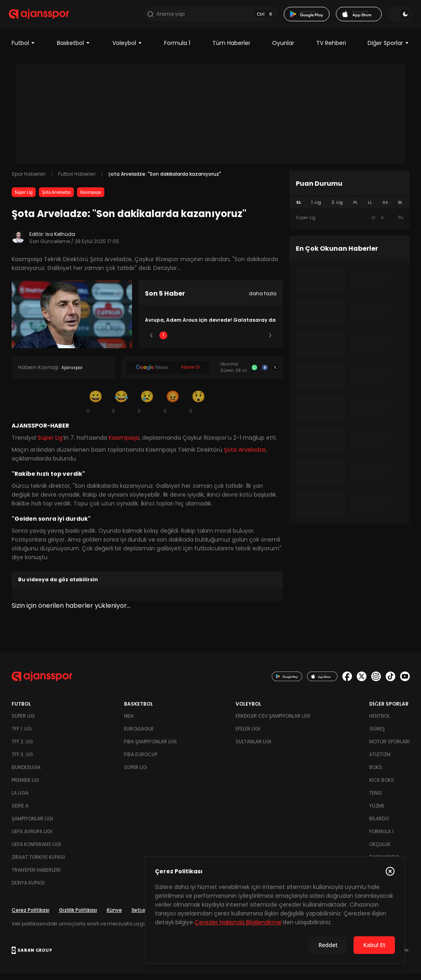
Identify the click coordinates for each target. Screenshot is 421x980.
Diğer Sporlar (388, 50)
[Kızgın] (173, 408)
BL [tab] (400, 209)
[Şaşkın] (199, 408)
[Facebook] (265, 374)
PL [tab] (355, 209)
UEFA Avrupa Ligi (32, 838)
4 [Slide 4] (234, 342)
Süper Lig (24, 199)
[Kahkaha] (122, 408)
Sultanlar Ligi (253, 748)
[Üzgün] (147, 408)
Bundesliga (26, 774)
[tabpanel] (350, 225)
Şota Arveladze (56, 199)
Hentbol (379, 723)
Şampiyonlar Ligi (32, 825)
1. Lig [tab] (316, 209)
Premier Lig (25, 787)
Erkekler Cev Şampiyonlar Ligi (273, 723)
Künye (114, 917)
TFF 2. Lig (22, 748)
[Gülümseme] (96, 408)
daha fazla (263, 300)
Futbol (23, 50)
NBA (129, 723)
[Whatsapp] (254, 374)
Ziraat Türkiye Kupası (38, 864)
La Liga (20, 800)
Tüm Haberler (231, 50)
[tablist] (350, 209)
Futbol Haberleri (77, 181)
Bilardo (379, 825)
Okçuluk (380, 851)
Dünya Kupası (28, 890)
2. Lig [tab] (337, 209)
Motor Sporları (389, 748)
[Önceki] (151, 342)
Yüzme (377, 813)
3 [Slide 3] (210, 342)
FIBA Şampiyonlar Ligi (150, 748)
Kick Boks (382, 787)
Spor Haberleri (28, 181)
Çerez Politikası (31, 917)
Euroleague (139, 736)
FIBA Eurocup (141, 761)
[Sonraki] (270, 342)
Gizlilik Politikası (78, 917)
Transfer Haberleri (36, 877)
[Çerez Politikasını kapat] (390, 871)
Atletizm (380, 761)
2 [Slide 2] (187, 342)
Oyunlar (283, 50)
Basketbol (74, 50)
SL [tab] (299, 209)
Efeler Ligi (248, 736)
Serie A (20, 813)
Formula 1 (177, 50)
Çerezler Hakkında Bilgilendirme (238, 922)
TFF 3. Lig (22, 761)
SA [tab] (385, 209)
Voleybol (127, 50)
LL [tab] (370, 209)
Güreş (377, 736)
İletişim (141, 917)
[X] (275, 374)
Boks (376, 774)
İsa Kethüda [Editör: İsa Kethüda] (60, 241)
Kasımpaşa (91, 199)
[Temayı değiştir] (398, 18)
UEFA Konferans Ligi (36, 851)
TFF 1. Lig (22, 736)
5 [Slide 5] (258, 342)
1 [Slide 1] (163, 342)
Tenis (376, 800)
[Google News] (168, 374)
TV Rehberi (331, 50)
